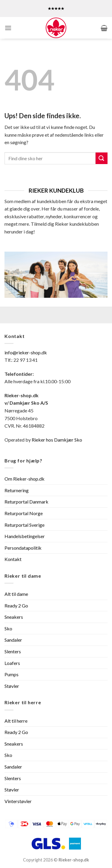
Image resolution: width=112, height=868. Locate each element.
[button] (8, 28)
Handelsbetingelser (25, 536)
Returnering (17, 490)
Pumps (11, 674)
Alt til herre (16, 721)
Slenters (13, 651)
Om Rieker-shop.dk (24, 479)
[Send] (102, 158)
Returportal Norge (24, 513)
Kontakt (13, 559)
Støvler (12, 686)
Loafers (12, 663)
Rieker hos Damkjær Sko (57, 440)
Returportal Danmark (26, 502)
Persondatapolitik (23, 548)
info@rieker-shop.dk (26, 352)
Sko (8, 628)
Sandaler (13, 640)
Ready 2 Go (16, 606)
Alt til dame (16, 594)
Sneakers (14, 617)
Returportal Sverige (24, 525)
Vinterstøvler (18, 801)
